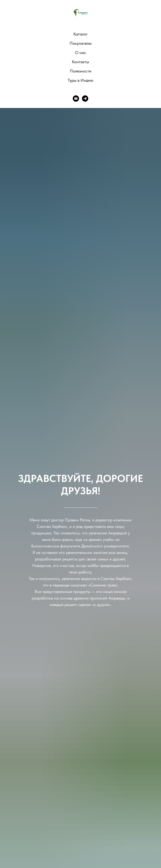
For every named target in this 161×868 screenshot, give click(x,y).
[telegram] (85, 99)
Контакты (80, 62)
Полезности (81, 71)
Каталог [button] (81, 34)
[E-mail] (76, 99)
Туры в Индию (80, 80)
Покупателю (81, 43)
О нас (81, 53)
